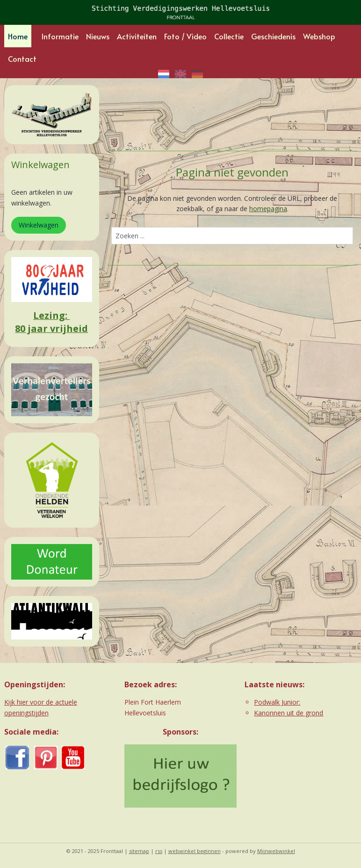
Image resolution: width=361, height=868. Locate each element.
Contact (22, 59)
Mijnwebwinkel (276, 851)
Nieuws (98, 36)
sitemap (139, 851)
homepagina (268, 209)
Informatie (60, 36)
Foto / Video (185, 36)
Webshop (319, 36)
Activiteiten (137, 36)
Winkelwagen (39, 225)
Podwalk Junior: (277, 702)
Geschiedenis (273, 36)
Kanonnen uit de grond (289, 713)
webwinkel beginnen (195, 851)
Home (18, 36)
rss (159, 851)
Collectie (229, 36)
